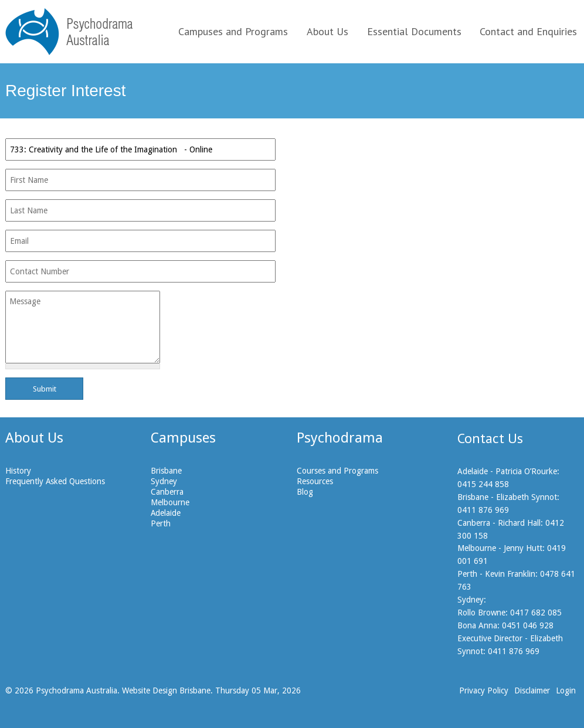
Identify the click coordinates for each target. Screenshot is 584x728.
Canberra (167, 492)
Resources (315, 481)
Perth (161, 523)
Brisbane (166, 471)
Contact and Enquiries (528, 31)
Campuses (183, 438)
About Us (327, 31)
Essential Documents (414, 31)
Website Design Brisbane (166, 690)
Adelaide (166, 513)
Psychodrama (340, 438)
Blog (305, 492)
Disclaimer (532, 690)
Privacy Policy (484, 690)
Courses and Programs (337, 471)
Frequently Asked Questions (55, 481)
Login (566, 690)
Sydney (164, 481)
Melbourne (170, 502)
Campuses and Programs (233, 31)
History (18, 471)
